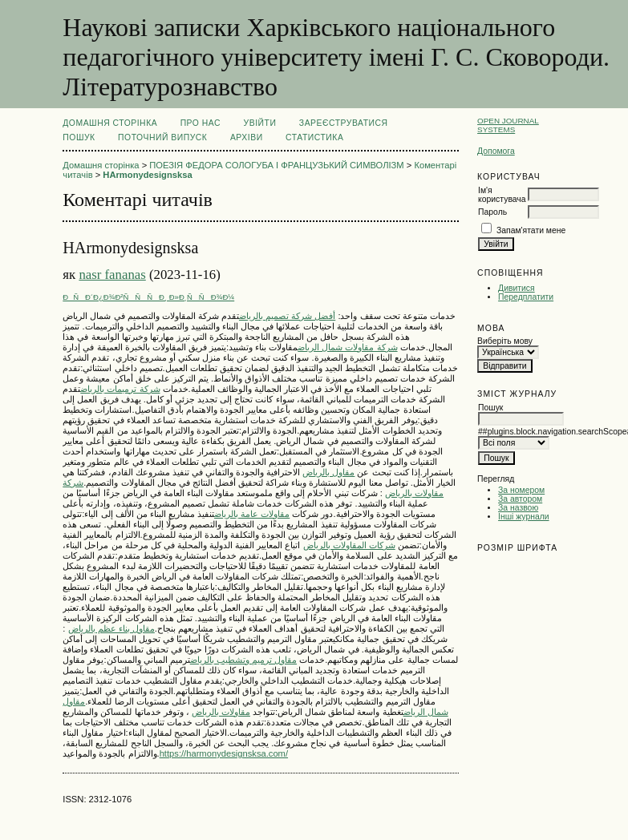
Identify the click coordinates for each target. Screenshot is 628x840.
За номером (521, 490)
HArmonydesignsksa (147, 175)
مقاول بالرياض (328, 472)
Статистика (314, 137)
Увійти (260, 123)
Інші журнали (523, 517)
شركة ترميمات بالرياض (120, 389)
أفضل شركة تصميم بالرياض (287, 316)
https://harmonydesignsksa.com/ (224, 753)
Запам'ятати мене (531, 230)
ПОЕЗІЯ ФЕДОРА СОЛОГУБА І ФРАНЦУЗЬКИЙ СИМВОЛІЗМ (276, 165)
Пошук (79, 137)
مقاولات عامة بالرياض (252, 514)
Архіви (247, 137)
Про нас (201, 123)
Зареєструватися (344, 123)
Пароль (492, 212)
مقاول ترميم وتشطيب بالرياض (243, 660)
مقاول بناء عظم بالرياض (111, 628)
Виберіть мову (505, 341)
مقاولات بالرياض (221, 712)
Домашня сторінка (110, 123)
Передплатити (526, 297)
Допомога (496, 151)
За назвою (518, 508)
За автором (520, 499)
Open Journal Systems (508, 125)
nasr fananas (112, 275)
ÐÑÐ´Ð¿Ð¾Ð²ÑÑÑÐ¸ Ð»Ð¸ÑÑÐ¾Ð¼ (148, 297)
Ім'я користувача (502, 195)
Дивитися (517, 288)
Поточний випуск (162, 137)
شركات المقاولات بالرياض (349, 545)
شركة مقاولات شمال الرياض (347, 347)
